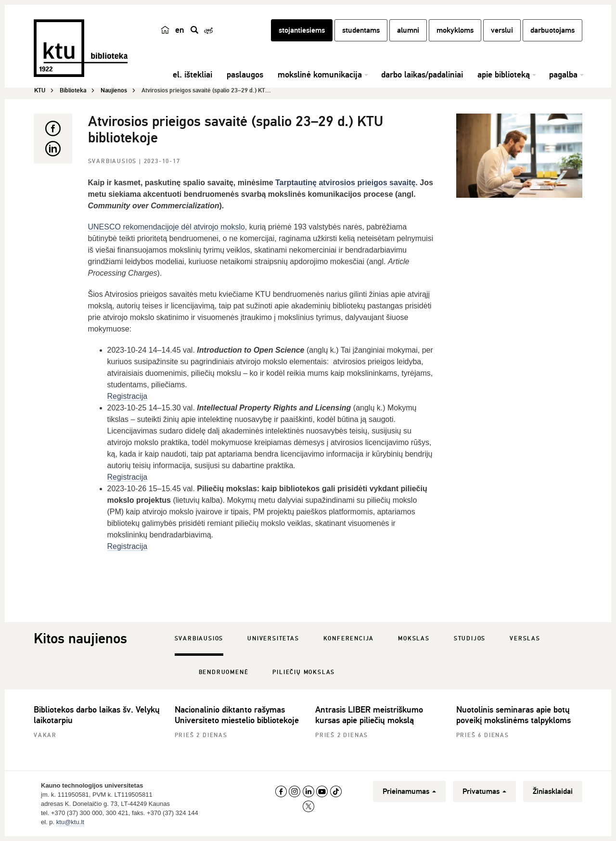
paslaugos (245, 75)
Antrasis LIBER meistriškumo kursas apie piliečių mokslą (369, 715)
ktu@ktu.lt (70, 822)
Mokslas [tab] (414, 639)
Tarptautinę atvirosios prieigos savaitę (345, 183)
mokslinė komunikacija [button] (320, 75)
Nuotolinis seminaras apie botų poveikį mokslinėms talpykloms (513, 715)
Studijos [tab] (470, 639)
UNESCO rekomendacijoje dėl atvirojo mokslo (167, 227)
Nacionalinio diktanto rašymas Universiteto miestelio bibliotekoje (237, 715)
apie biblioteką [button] (504, 75)
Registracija (128, 396)
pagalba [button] (563, 75)
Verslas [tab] (525, 639)
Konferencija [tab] (349, 639)
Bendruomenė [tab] (224, 672)
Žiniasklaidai (553, 791)
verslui (502, 30)
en (180, 30)
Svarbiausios (114, 161)
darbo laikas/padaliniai (422, 75)
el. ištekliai (192, 75)
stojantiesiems (302, 30)
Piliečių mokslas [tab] (304, 672)
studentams (361, 30)
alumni (408, 30)
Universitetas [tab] (273, 639)
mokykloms (455, 30)
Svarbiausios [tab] (199, 639)
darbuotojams (552, 30)
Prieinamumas (409, 791)
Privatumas (484, 791)
